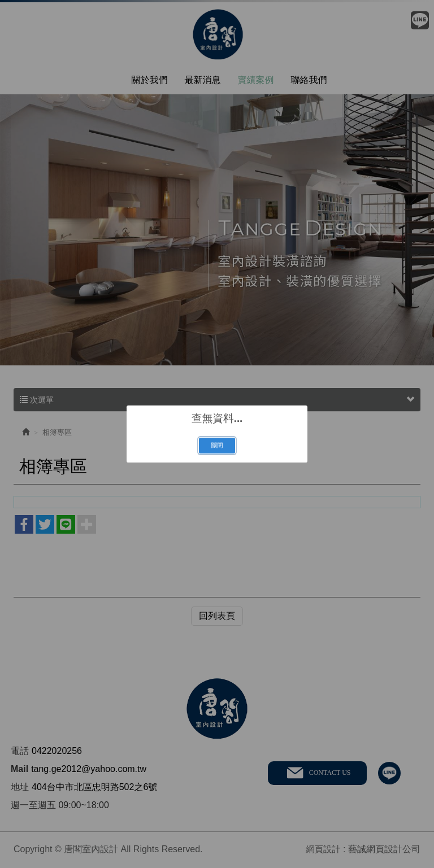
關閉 (217, 445)
